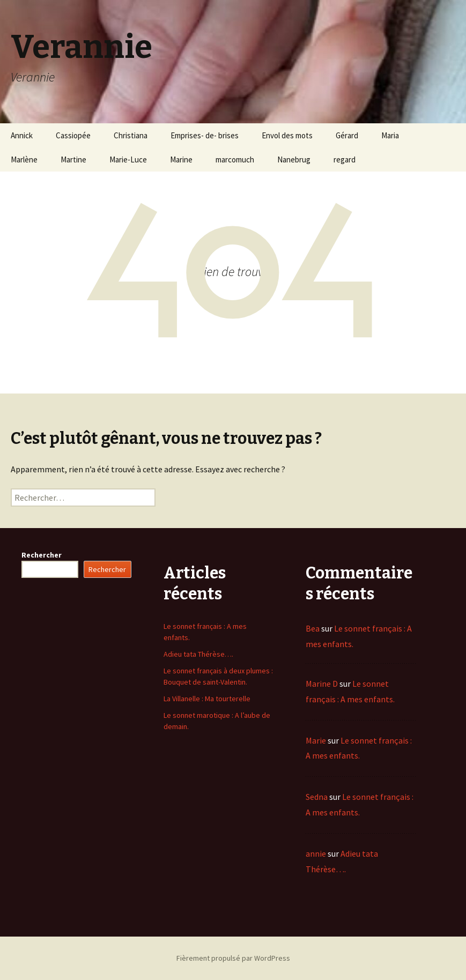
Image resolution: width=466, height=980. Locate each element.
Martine (73, 159)
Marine (181, 159)
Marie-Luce (128, 159)
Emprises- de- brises (205, 135)
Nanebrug (294, 159)
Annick (22, 135)
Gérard (347, 135)
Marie (316, 740)
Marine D (322, 684)
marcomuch (235, 159)
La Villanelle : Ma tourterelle (207, 699)
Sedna (317, 797)
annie (316, 853)
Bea (313, 628)
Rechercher (42, 555)
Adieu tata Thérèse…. (198, 654)
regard (345, 159)
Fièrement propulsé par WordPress (233, 958)
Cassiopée (73, 135)
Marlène (24, 159)
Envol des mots (287, 135)
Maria (390, 135)
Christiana (131, 135)
